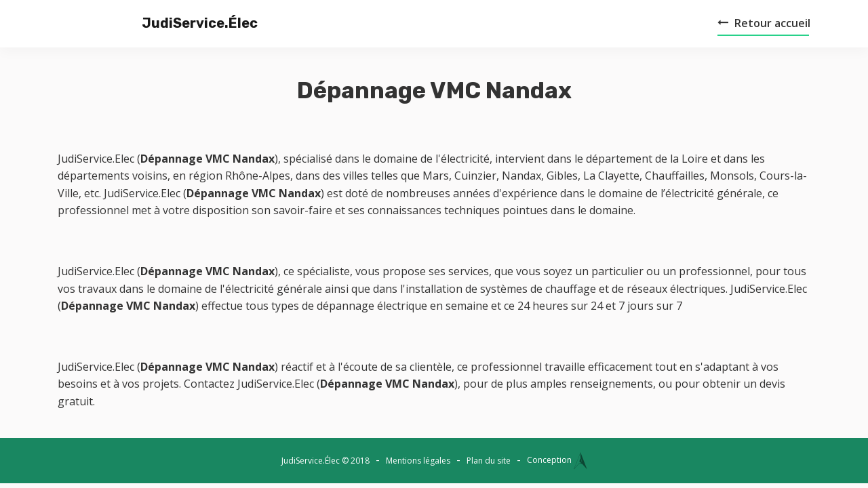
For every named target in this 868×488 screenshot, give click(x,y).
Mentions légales (418, 461)
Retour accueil (764, 23)
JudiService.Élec (176, 23)
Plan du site (489, 461)
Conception (557, 460)
